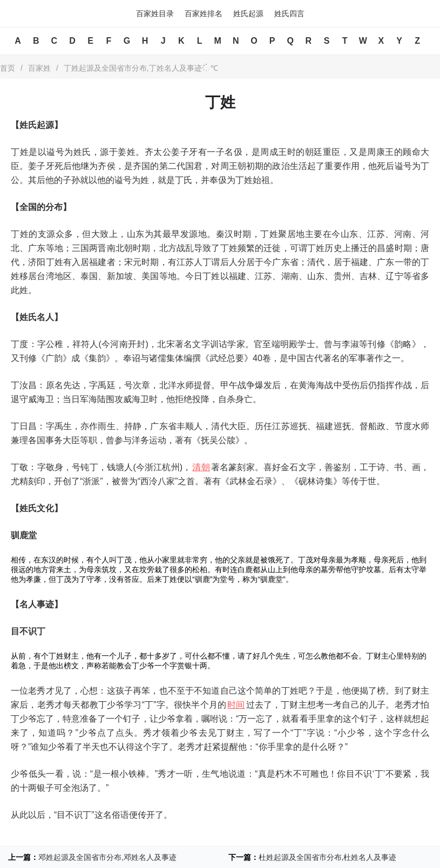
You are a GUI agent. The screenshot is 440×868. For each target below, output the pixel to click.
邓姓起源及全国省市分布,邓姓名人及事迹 (107, 857)
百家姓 (39, 68)
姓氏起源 (248, 13)
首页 (8, 68)
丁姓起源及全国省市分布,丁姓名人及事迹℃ (141, 68)
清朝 (201, 467)
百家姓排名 (204, 13)
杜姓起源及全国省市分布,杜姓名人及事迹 (328, 857)
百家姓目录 (155, 13)
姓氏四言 (289, 13)
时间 (236, 705)
